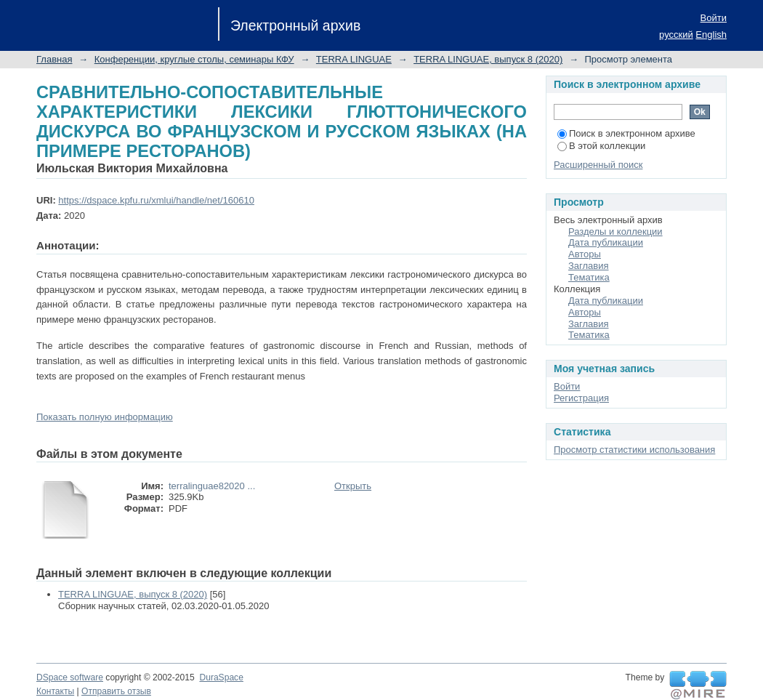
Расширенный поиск (598, 165)
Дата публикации (606, 242)
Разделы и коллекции (615, 232)
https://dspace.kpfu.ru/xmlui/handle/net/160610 (156, 200)
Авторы (585, 254)
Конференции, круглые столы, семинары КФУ (194, 59)
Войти (714, 18)
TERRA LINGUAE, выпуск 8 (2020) (488, 59)
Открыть (353, 486)
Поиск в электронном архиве (626, 133)
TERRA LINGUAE (354, 59)
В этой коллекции (601, 146)
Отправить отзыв (116, 691)
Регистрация (581, 398)
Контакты (55, 691)
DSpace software (70, 677)
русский (676, 35)
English (711, 35)
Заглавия (589, 266)
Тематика (589, 277)
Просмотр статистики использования (634, 450)
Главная (54, 59)
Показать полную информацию (105, 417)
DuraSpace (221, 677)
